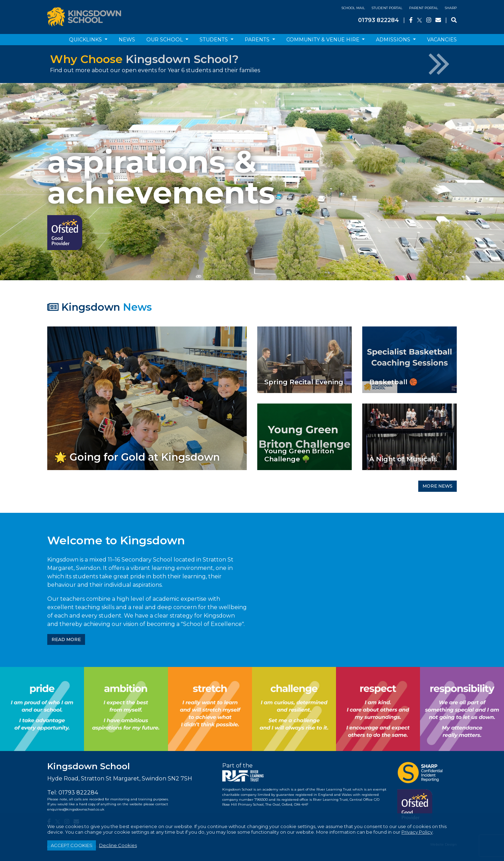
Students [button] (214, 40)
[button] (38, 182)
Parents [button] (258, 40)
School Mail (353, 8)
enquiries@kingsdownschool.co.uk (76, 809)
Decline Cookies (118, 845)
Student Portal (387, 8)
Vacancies (442, 40)
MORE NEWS (437, 486)
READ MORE (66, 639)
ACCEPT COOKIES (72, 845)
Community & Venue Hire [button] (324, 40)
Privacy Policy (417, 832)
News (127, 40)
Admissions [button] (394, 40)
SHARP (451, 8)
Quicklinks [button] (86, 40)
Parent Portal (424, 8)
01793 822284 (379, 20)
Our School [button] (165, 40)
